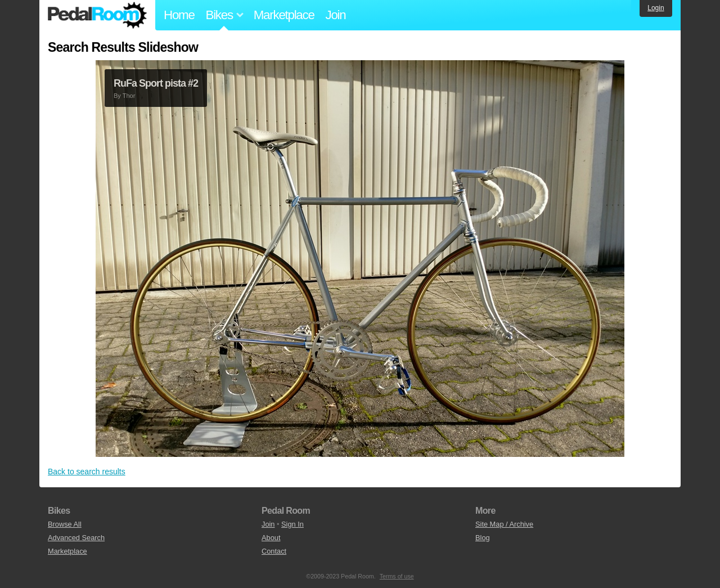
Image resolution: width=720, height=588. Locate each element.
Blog (483, 538)
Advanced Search (76, 538)
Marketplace (284, 15)
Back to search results (87, 472)
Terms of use (397, 576)
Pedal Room (97, 15)
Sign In (292, 524)
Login (656, 8)
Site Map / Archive (504, 524)
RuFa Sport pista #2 (156, 83)
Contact (274, 551)
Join (336, 15)
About (271, 538)
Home (179, 15)
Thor (129, 96)
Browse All (65, 524)
